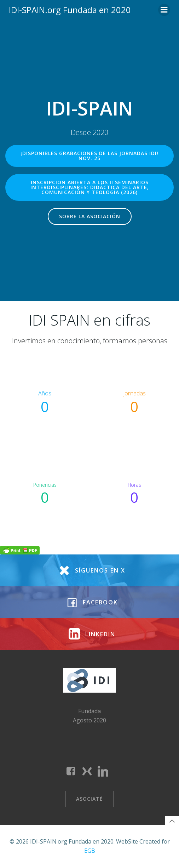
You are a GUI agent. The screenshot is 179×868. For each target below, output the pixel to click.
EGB (90, 851)
